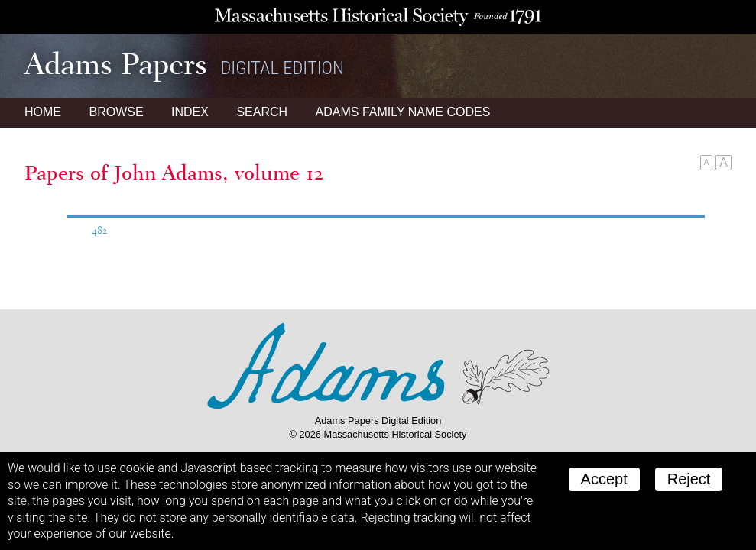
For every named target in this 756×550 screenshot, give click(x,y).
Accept (604, 479)
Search (262, 112)
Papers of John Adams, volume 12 (174, 173)
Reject (689, 479)
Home (43, 112)
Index (190, 112)
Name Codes (403, 112)
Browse (116, 112)
